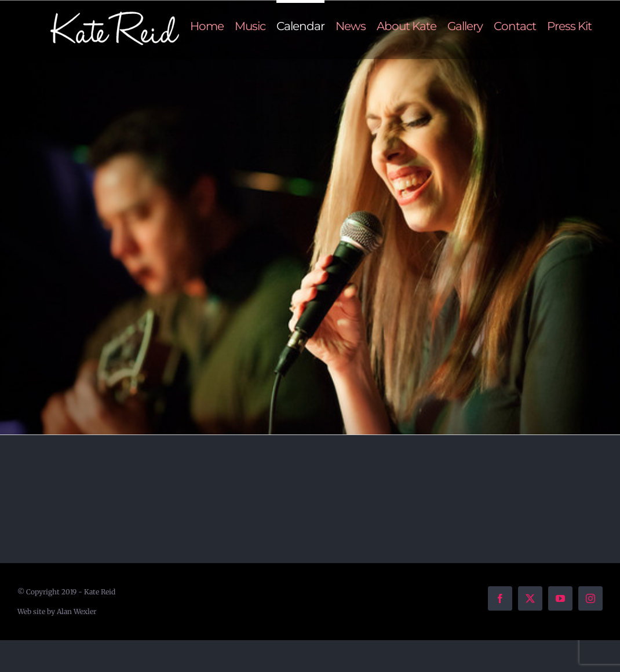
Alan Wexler (76, 611)
